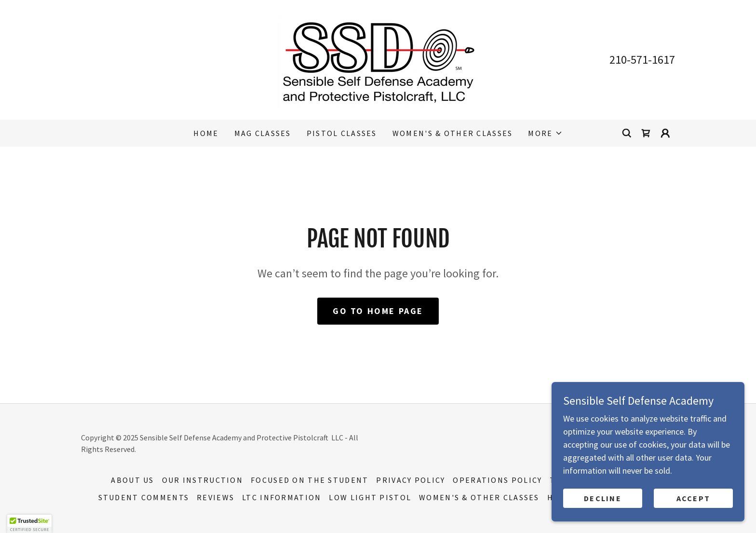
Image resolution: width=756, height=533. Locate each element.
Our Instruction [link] (202, 480)
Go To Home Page (378, 311)
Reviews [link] (216, 497)
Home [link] (206, 133)
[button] (545, 133)
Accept (694, 498)
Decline (603, 498)
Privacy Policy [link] (411, 480)
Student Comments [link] (144, 497)
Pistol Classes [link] (342, 133)
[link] (378, 59)
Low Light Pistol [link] (370, 497)
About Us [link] (132, 480)
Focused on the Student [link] (310, 480)
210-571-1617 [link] (642, 60)
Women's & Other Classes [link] (453, 133)
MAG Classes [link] (263, 133)
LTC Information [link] (282, 497)
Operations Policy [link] (497, 480)
